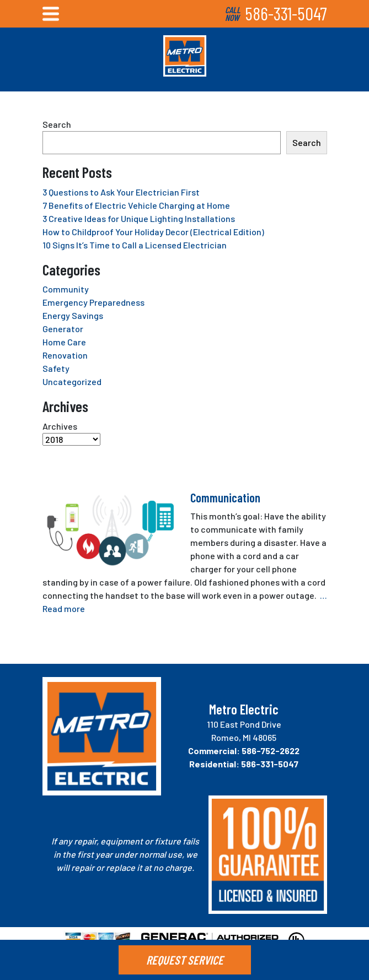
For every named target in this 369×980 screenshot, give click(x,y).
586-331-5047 (286, 13)
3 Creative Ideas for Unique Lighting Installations (139, 218)
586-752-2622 (271, 751)
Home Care (64, 342)
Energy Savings (73, 315)
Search (57, 124)
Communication (225, 497)
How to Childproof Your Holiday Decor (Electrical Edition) (153, 232)
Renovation (65, 355)
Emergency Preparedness (93, 302)
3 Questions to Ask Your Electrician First (121, 192)
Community (66, 289)
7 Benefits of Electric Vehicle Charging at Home (136, 205)
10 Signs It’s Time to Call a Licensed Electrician (135, 245)
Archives (60, 426)
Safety (56, 368)
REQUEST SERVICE (185, 960)
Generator (63, 329)
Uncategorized (72, 381)
